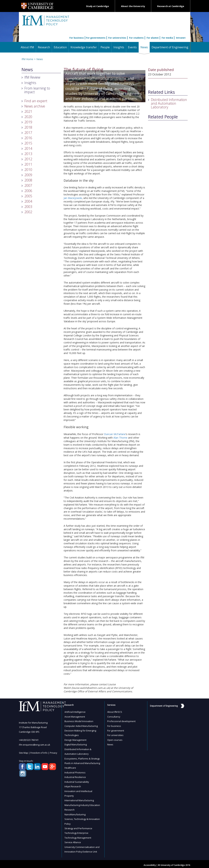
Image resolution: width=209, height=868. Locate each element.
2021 (28, 111)
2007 (28, 185)
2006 (28, 191)
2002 (28, 212)
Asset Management (75, 716)
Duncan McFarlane (115, 434)
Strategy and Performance (79, 826)
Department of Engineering (170, 47)
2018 (28, 127)
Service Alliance (73, 840)
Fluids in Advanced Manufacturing (83, 762)
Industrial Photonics (75, 771)
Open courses (115, 739)
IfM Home (27, 59)
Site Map (24, 753)
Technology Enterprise (76, 831)
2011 (28, 164)
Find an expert (36, 101)
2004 (28, 201)
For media (167, 38)
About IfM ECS (115, 712)
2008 (28, 180)
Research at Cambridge (171, 6)
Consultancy (114, 716)
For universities (117, 38)
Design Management (76, 739)
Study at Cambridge (97, 6)
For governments (96, 38)
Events (132, 47)
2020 (28, 117)
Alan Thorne (120, 438)
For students (136, 38)
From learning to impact (37, 90)
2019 (28, 122)
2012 (28, 159)
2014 (28, 148)
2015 (28, 143)
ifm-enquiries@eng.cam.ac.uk (35, 744)
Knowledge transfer (84, 47)
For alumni (153, 38)
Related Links (161, 92)
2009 (28, 175)
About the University (133, 6)
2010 (28, 170)
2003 (28, 207)
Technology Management (78, 836)
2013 (28, 154)
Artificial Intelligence (75, 712)
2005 (28, 196)
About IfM (27, 47)
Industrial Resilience (75, 776)
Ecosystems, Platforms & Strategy (82, 758)
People (105, 47)
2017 (28, 133)
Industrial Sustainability (77, 781)
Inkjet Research (73, 785)
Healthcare (70, 767)
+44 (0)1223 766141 (29, 740)
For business (77, 38)
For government (116, 730)
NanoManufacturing (75, 813)
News (145, 47)
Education (60, 47)
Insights (119, 47)
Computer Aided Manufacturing (81, 726)
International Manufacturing (80, 799)
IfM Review (32, 77)
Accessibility (150, 863)
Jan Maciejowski (73, 198)
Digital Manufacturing (76, 744)
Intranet (181, 38)
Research (44, 47)
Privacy (54, 753)
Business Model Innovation (79, 721)
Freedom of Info (39, 753)
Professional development (122, 721)
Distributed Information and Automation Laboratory (169, 103)
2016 (28, 138)
